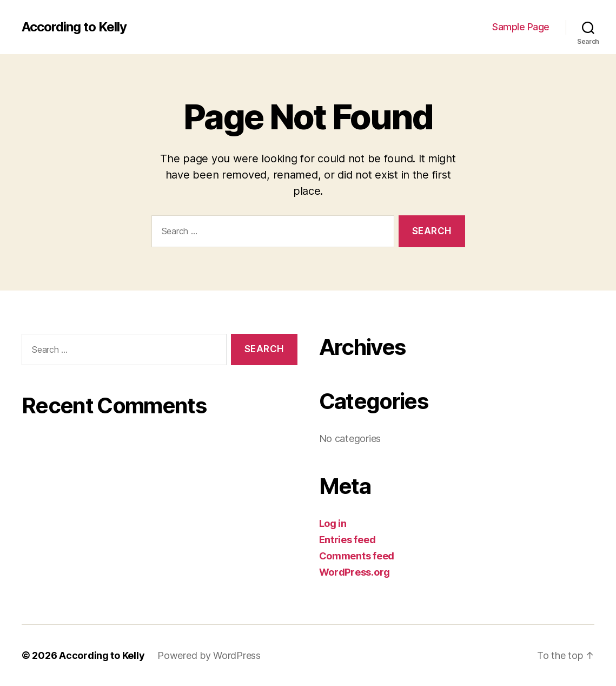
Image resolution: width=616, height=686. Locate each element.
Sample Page (521, 27)
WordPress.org (355, 572)
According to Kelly (74, 27)
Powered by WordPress (209, 655)
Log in (333, 523)
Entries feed (347, 540)
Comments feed (357, 556)
